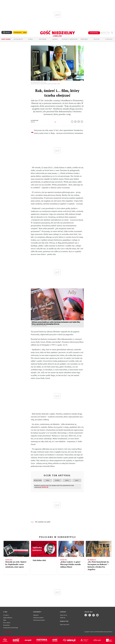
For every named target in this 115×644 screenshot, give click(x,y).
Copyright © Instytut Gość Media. (92, 632)
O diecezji (109, 39)
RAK (45, 522)
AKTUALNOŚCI (18, 39)
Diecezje (97, 39)
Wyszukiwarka (112, 33)
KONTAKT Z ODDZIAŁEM (70, 39)
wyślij (82, 121)
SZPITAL (48, 522)
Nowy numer (6, 39)
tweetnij (79, 121)
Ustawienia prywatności (39, 620)
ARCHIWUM (43, 39)
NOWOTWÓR (41, 522)
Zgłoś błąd (7, 632)
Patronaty (84, 39)
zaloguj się (105, 33)
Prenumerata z (20, 33)
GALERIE (55, 39)
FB (76, 121)
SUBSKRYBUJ (94, 33)
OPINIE (30, 39)
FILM (36, 522)
